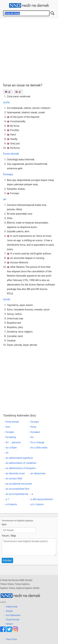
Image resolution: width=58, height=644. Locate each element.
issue (7, 299)
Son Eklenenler (13, 615)
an (5, 199)
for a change (37, 442)
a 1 (7, 499)
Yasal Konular (13, 620)
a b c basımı (37, 504)
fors (8, 427)
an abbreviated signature (19, 458)
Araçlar (9, 611)
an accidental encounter (19, 484)
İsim (4, 524)
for (32, 437)
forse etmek (11, 154)
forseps (8, 174)
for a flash (11, 448)
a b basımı (11, 504)
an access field (14, 479)
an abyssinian (38, 473)
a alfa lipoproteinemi (42, 499)
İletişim (10, 624)
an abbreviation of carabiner (21, 463)
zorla (6, 102)
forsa (33, 427)
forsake (10, 432)
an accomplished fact (18, 489)
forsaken (35, 432)
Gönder (7, 560)
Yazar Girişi (11, 639)
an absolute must (15, 473)
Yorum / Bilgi (9, 536)
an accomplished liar (17, 494)
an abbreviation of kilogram (21, 468)
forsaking (11, 437)
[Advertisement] (29, 50)
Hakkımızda (12, 607)
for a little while (39, 448)
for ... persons (13, 442)
